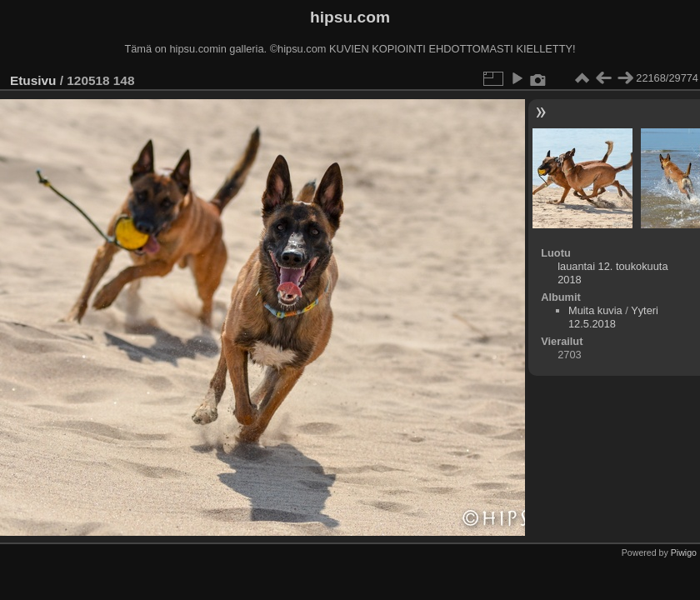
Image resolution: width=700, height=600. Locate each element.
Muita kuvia (595, 310)
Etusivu (33, 80)
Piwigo (684, 552)
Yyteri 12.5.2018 (613, 317)
